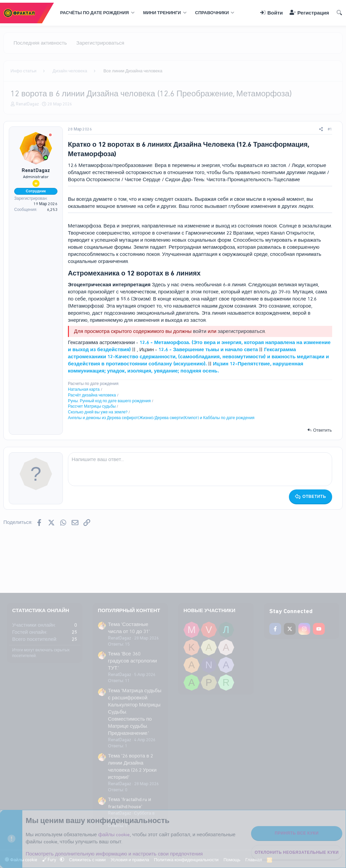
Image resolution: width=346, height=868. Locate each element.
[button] (96, 13)
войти (200, 331)
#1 (330, 129)
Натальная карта (84, 389)
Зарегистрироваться (100, 43)
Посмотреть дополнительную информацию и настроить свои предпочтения (114, 854)
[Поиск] (339, 13)
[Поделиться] (321, 129)
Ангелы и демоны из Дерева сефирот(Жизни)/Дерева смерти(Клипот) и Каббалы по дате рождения (161, 418)
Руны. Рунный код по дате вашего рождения (109, 401)
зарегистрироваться (241, 331)
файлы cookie (114, 835)
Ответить (322, 430)
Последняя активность (40, 43)
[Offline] (50, 135)
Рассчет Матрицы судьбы (92, 406)
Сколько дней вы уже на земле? (98, 412)
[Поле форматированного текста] (200, 469)
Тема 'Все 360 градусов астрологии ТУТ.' (133, 661)
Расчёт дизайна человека (92, 395)
